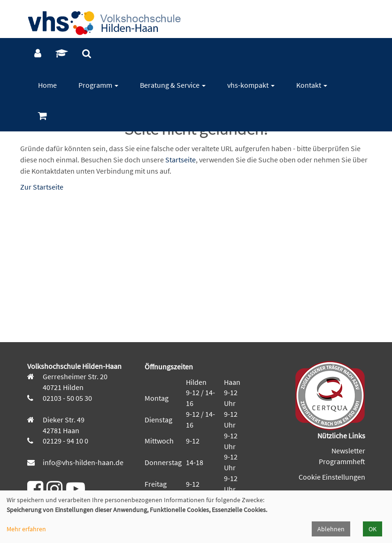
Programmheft (342, 461)
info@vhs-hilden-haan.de (82, 462)
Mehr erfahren (26, 529)
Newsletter (348, 451)
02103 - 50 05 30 (67, 398)
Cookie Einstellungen (332, 477)
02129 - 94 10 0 (65, 441)
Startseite (181, 160)
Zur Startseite (42, 187)
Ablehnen (331, 529)
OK (373, 529)
